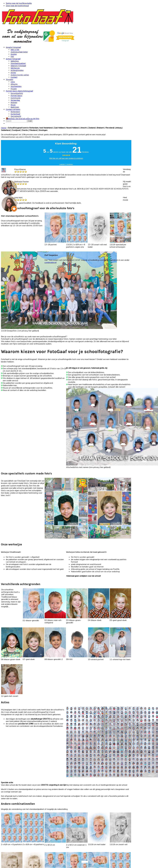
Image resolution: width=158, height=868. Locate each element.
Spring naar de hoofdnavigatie (19, 3)
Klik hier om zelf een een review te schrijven (66, 158)
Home (4, 128)
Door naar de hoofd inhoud (17, 6)
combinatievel (50, 262)
